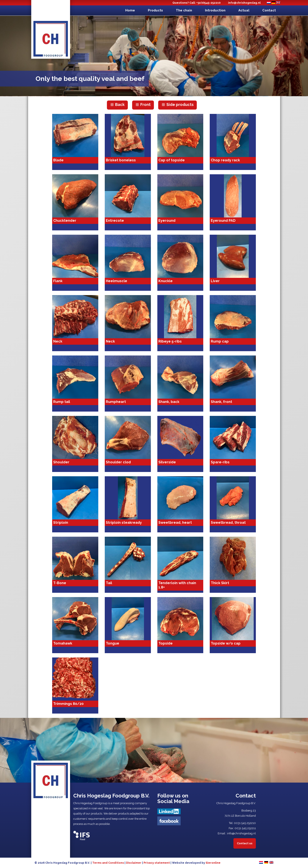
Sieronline (213, 863)
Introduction (215, 10)
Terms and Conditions (108, 863)
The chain (184, 10)
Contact (269, 10)
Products (155, 10)
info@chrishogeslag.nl (244, 3)
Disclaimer (134, 863)
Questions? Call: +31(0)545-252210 (196, 3)
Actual (244, 10)
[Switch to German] (274, 3)
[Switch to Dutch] (269, 3)
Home (130, 10)
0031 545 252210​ (245, 823)
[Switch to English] (278, 3)
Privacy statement (157, 863)
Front (145, 105)
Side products (180, 105)
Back (120, 105)
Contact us (245, 843)
